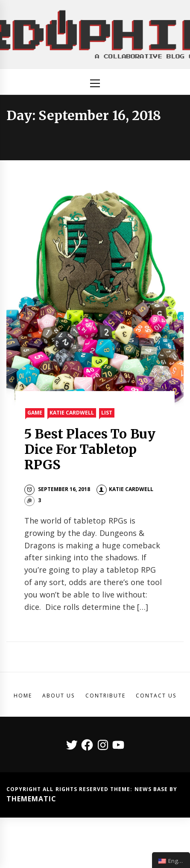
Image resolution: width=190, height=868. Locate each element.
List (107, 413)
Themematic (31, 799)
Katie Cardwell (72, 413)
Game (35, 413)
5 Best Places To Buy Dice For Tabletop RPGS (90, 449)
